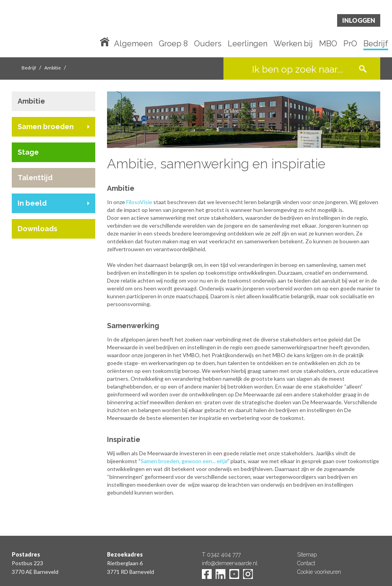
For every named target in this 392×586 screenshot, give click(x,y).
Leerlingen (248, 44)
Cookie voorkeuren (319, 572)
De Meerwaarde (59, 30)
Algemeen (133, 44)
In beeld (32, 203)
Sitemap (307, 555)
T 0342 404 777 (221, 555)
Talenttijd (35, 178)
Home (106, 41)
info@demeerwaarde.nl (230, 563)
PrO (350, 44)
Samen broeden (46, 127)
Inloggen (359, 20)
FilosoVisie (139, 202)
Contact (306, 563)
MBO (328, 44)
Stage (28, 152)
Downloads (37, 229)
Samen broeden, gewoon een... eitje (184, 461)
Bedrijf (376, 44)
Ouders (208, 44)
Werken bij (293, 44)
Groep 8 (173, 44)
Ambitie (53, 68)
